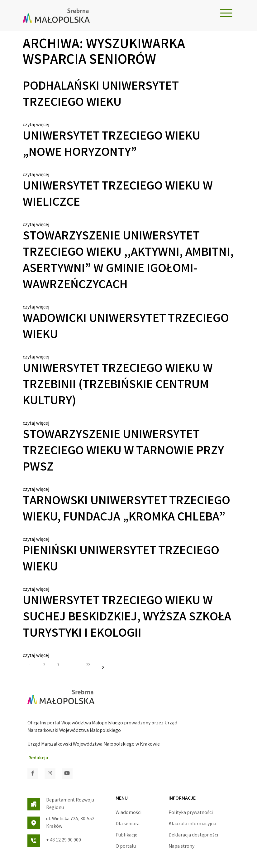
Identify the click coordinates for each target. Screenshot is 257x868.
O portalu (126, 847)
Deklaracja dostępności (193, 835)
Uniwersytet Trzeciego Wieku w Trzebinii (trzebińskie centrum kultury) (118, 386)
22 (88, 666)
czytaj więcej (36, 125)
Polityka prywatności (191, 813)
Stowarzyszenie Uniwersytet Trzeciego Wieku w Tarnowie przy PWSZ (123, 452)
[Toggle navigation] (226, 13)
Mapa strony (181, 847)
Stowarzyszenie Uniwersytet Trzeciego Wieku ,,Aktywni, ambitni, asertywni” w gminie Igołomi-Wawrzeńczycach (128, 261)
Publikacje (126, 835)
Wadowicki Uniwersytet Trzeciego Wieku (126, 328)
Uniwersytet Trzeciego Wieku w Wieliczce (118, 195)
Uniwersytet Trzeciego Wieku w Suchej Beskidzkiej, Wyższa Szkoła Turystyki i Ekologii (127, 618)
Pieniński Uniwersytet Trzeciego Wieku (121, 560)
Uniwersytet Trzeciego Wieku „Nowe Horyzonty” (112, 145)
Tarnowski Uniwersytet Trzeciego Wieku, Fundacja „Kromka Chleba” (126, 510)
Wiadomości (128, 813)
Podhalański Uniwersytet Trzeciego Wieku (101, 95)
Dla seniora (128, 824)
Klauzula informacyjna (192, 824)
